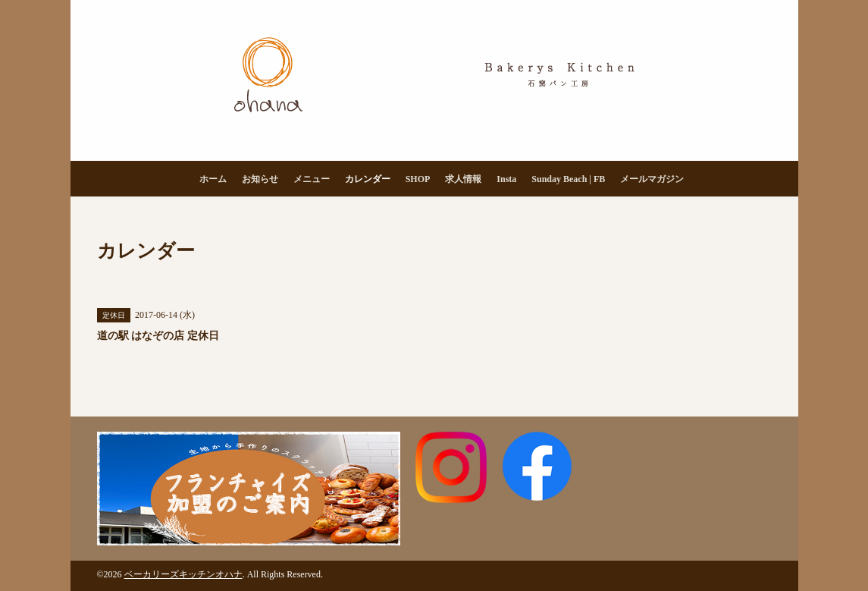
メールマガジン (652, 179)
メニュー (312, 179)
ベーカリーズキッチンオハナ (183, 574)
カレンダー (368, 179)
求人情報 (463, 179)
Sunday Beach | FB (568, 179)
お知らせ (260, 179)
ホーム (213, 179)
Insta (506, 179)
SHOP (418, 179)
